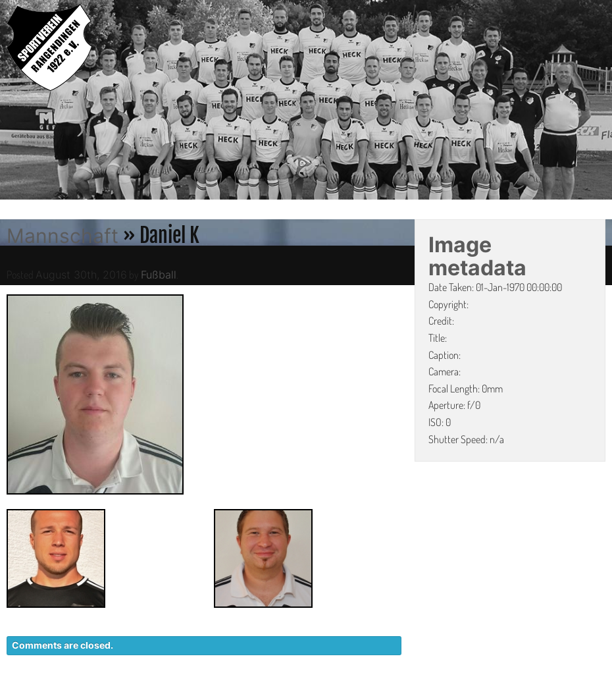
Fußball (159, 275)
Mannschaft (63, 236)
